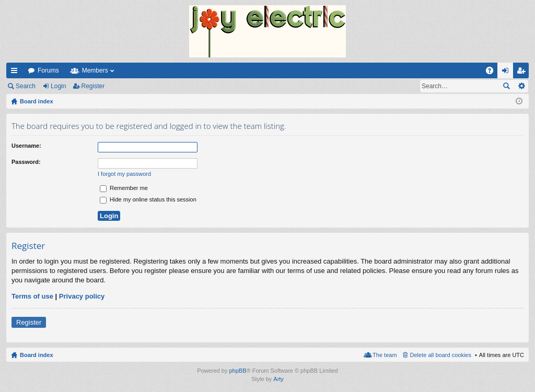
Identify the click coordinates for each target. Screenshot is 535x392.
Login (58, 86)
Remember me (124, 188)
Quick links (16, 73)
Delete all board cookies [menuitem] (441, 355)
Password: (26, 162)
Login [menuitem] (508, 73)
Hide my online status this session (148, 199)
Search (26, 86)
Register (93, 86)
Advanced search (521, 86)
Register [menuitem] (523, 73)
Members (95, 70)
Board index (37, 355)
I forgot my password (124, 174)
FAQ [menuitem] (493, 73)
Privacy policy (82, 296)
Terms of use (32, 296)
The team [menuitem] (385, 355)
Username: (26, 146)
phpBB (237, 371)
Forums (48, 70)
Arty (278, 379)
